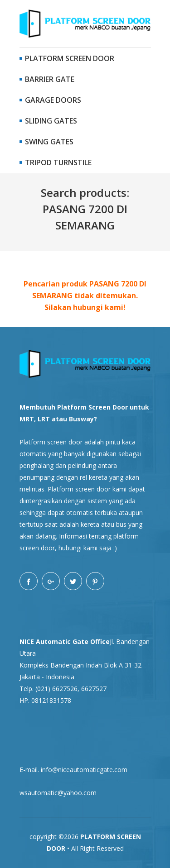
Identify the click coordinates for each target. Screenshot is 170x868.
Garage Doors (50, 100)
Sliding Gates (48, 121)
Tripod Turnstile (56, 162)
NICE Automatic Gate (54, 641)
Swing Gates (46, 142)
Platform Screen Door (67, 58)
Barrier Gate (47, 79)
